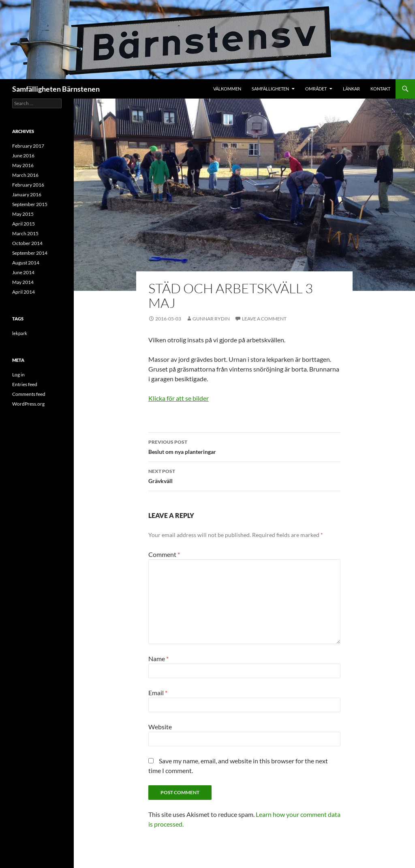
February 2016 (28, 185)
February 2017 (28, 146)
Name (158, 659)
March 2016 (25, 175)
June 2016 (23, 156)
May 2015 (23, 214)
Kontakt (380, 89)
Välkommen (227, 89)
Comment (164, 554)
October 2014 (27, 243)
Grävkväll (244, 475)
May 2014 (23, 282)
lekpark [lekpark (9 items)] (20, 333)
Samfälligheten (270, 89)
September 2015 (30, 204)
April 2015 (24, 224)
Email (158, 693)
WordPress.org (28, 404)
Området (316, 89)
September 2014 (30, 253)
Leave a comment (264, 319)
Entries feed (25, 384)
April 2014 (24, 292)
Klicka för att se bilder (179, 398)
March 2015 (25, 233)
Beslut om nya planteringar (244, 446)
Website (160, 727)
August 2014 (26, 263)
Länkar (351, 89)
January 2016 (27, 194)
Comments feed (29, 394)
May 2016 (23, 165)
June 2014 (23, 272)
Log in (18, 375)
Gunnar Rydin (211, 319)
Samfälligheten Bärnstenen (56, 89)
